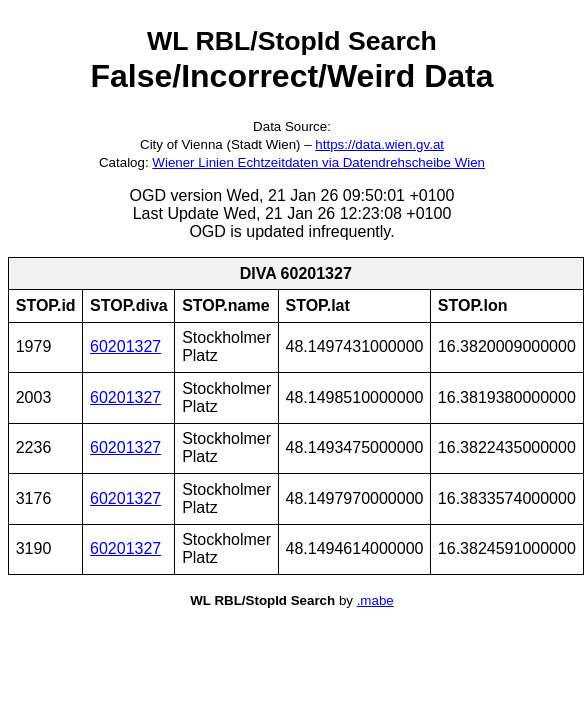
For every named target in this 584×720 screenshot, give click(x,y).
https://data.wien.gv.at (379, 144)
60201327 (125, 346)
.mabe (375, 600)
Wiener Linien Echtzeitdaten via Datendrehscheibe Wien (318, 162)
